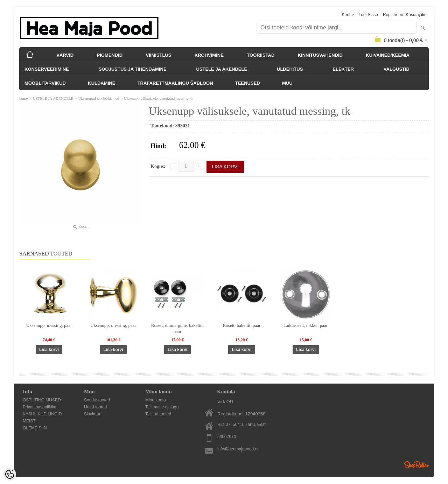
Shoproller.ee (416, 465)
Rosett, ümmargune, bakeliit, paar (177, 328)
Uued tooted (95, 407)
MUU (287, 83)
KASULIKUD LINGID (42, 414)
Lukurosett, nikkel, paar (306, 325)
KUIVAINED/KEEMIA (388, 55)
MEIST (29, 421)
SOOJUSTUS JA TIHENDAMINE (133, 69)
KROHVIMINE (209, 55)
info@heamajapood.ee (239, 449)
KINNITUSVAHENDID (320, 55)
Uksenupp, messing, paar (49, 325)
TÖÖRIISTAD (261, 55)
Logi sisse (368, 15)
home (23, 98)
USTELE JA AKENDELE (222, 69)
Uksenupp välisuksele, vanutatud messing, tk (159, 98)
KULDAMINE (101, 83)
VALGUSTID (397, 69)
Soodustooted (97, 400)
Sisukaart (93, 414)
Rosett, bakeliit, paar (242, 325)
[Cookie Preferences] (10, 474)
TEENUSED (248, 83)
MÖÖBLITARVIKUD (45, 83)
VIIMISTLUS (159, 55)
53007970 (227, 437)
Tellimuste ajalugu (162, 407)
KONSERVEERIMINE (47, 69)
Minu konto (156, 400)
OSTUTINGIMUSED (42, 400)
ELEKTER (343, 69)
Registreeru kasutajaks (405, 15)
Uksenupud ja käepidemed (99, 98)
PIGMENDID (110, 55)
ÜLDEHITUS (290, 69)
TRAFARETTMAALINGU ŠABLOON (175, 83)
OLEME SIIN (35, 428)
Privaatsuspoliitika (40, 407)
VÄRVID (65, 55)
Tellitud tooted (158, 414)
